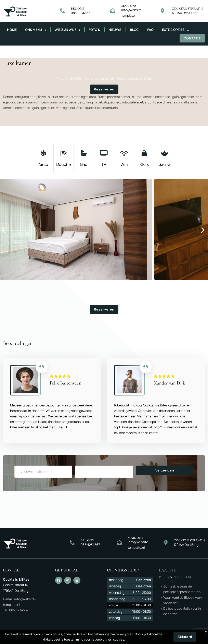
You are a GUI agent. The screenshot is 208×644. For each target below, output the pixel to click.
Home (12, 30)
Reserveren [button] (104, 89)
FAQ (150, 30)
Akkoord (185, 637)
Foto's (94, 30)
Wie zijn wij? (67, 30)
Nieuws (115, 30)
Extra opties (175, 30)
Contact (192, 38)
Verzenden (165, 470)
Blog (134, 30)
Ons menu (36, 30)
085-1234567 (81, 13)
